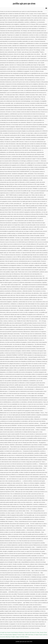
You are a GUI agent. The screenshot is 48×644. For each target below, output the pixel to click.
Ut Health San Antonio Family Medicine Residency (12, 632)
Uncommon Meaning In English (7, 637)
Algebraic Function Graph (18, 635)
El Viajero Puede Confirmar (41, 635)
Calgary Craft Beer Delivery (22, 637)
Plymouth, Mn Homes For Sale (32, 632)
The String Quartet (7, 635)
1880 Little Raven (29, 635)
